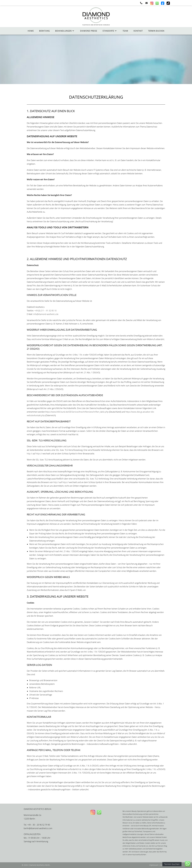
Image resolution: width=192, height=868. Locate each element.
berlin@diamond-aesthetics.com (38, 828)
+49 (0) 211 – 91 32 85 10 (45, 311)
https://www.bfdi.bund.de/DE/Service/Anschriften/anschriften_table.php (77, 412)
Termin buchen (172, 864)
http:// (29, 454)
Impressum (154, 865)
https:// (39, 454)
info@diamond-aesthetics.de (46, 314)
